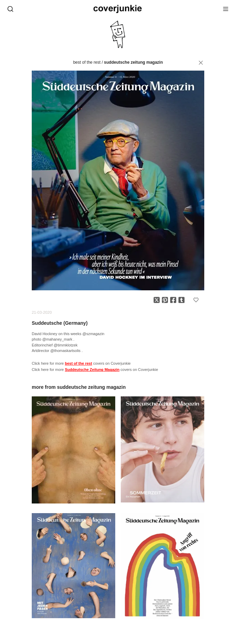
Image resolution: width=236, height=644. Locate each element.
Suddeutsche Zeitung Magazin (133, 62)
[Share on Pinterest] (165, 300)
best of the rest (87, 62)
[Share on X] (157, 300)
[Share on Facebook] (173, 300)
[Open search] (10, 9)
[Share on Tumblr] (181, 300)
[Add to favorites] (196, 300)
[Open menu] (226, 9)
